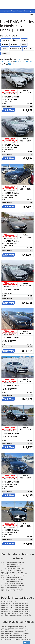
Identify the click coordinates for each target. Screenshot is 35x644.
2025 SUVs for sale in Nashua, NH (11, 578)
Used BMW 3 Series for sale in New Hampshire (15, 630)
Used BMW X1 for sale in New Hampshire (14, 632)
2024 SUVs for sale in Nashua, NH (11, 581)
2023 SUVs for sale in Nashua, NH (11, 587)
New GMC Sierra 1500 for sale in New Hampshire (16, 613)
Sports (26, 11)
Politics (13, 11)
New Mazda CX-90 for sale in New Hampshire (15, 608)
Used (16, 40)
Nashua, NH (15, 49)
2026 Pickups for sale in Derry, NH (11, 570)
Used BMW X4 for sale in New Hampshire (14, 637)
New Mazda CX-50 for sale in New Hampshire (15, 604)
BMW (5, 45)
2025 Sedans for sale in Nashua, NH (12, 580)
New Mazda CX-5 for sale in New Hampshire (14, 602)
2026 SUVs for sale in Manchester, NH (13, 568)
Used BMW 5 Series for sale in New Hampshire (15, 634)
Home (3, 11)
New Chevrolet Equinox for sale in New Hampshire (16, 615)
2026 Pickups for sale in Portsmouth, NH (13, 572)
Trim (24, 45)
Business (20, 11)
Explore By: (6, 40)
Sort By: (5, 53)
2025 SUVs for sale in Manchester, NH (13, 576)
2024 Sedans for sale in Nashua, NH (12, 583)
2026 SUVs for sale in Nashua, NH (11, 565)
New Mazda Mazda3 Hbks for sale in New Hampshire (17, 611)
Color (4, 49)
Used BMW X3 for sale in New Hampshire (14, 626)
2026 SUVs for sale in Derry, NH (11, 566)
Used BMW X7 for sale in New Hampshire (14, 636)
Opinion (32, 11)
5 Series (15, 45)
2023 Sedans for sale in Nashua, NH (12, 589)
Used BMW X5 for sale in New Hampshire (14, 628)
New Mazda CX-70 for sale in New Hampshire (15, 609)
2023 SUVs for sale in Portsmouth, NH (13, 585)
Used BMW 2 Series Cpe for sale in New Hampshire (17, 639)
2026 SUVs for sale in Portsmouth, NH (13, 563)
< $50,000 (28, 49)
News (8, 11)
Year (24, 40)
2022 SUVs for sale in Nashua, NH (11, 591)
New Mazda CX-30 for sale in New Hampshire (15, 606)
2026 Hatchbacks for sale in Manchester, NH (14, 574)
